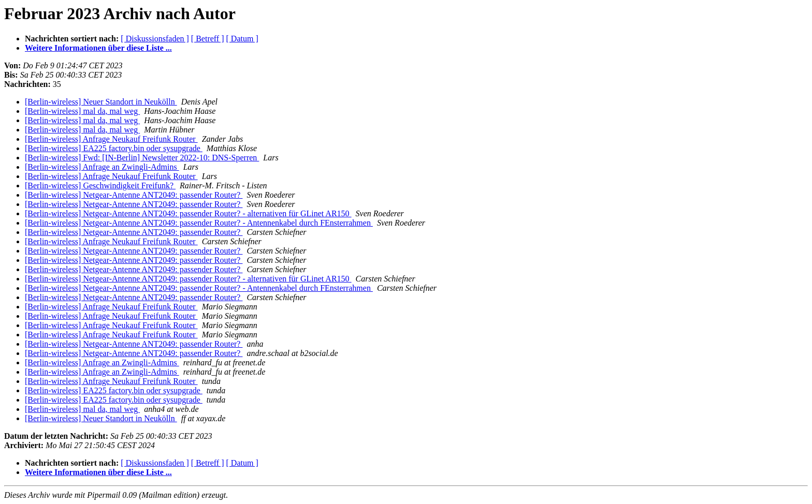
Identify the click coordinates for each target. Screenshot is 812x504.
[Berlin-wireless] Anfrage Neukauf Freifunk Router (111, 139)
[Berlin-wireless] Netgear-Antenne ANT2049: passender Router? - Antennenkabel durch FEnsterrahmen (199, 223)
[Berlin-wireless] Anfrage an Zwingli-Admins (102, 167)
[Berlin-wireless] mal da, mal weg (82, 111)
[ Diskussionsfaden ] (155, 39)
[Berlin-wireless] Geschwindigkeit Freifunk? (100, 186)
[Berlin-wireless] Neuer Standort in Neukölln (101, 102)
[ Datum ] (242, 39)
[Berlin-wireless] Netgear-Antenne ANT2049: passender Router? (134, 195)
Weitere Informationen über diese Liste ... (98, 48)
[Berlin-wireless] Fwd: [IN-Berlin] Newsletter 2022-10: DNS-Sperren (142, 158)
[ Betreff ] (208, 39)
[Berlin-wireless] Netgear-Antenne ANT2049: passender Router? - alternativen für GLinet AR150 (188, 213)
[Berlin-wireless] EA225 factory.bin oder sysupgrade (114, 148)
